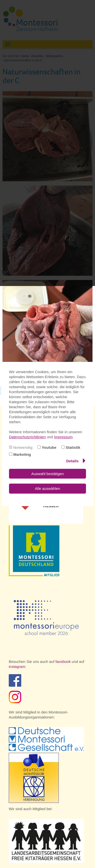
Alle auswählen (48, 488)
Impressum (63, 437)
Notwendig (21, 447)
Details (76, 461)
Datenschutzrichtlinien (27, 437)
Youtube (47, 447)
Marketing (20, 454)
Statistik (71, 447)
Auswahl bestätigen (47, 474)
